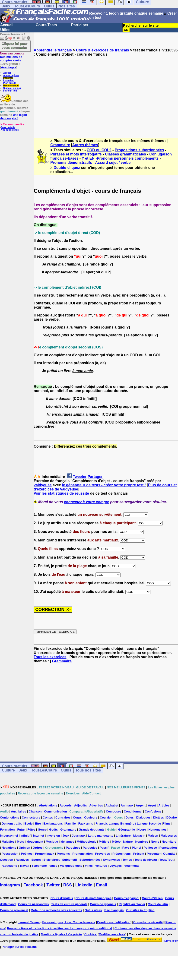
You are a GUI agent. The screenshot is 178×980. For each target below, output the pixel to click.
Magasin (139, 836)
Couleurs (91, 817)
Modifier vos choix (112, 934)
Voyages (116, 866)
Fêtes (32, 830)
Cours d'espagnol (127, 898)
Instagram (10, 885)
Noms (155, 842)
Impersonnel (9, 836)
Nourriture (169, 842)
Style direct (51, 860)
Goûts (54, 830)
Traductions (9, 866)
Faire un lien (10, 91)
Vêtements (132, 866)
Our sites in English (140, 910)
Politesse (150, 848)
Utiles (5, 30)
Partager (95, 477)
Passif (104, 848)
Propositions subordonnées (139, 150)
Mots (20, 842)
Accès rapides (11, 75)
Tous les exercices (50, 657)
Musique (52, 842)
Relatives (22, 860)
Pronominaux (45, 854)
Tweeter (80, 477)
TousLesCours (27, 6)
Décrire (172, 817)
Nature (128, 842)
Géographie (127, 830)
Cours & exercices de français (103, 50)
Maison (153, 836)
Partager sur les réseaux (19, 947)
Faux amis (86, 824)
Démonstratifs (12, 824)
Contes (48, 817)
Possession (10, 854)
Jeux (6, 6)
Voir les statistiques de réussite (61, 493)
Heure (142, 830)
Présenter (154, 854)
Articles (164, 805)
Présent (139, 854)
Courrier (106, 817)
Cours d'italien (152, 898)
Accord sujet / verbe (113, 163)
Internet (38, 836)
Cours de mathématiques (94, 898)
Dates (129, 817)
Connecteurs (31, 817)
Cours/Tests (46, 25)
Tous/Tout (167, 860)
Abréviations (48, 805)
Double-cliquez (67, 168)
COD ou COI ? (99, 150)
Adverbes (96, 805)
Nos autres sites (10, 130)
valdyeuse (43, 485)
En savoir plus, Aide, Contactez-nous (69, 922)
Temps (127, 860)
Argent (141, 805)
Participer (80, 25)
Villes (89, 866)
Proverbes (103, 854)
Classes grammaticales (126, 154)
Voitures (101, 866)
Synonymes (112, 860)
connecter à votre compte (87, 502)
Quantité (169, 854)
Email (102, 885)
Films (167, 824)
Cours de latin (158, 904)
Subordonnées (90, 860)
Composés (114, 811)
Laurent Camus (29, 922)
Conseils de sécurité (148, 922)
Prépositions (122, 854)
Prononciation (82, 854)
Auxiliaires (19, 811)
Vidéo (53, 866)
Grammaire (60, 145)
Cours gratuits (14, 766)
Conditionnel (133, 811)
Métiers (104, 842)
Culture (8, 770)
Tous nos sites (88, 770)
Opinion (24, 848)
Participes (73, 848)
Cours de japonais (103, 904)
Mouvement (35, 842)
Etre (38, 824)
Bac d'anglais (114, 910)
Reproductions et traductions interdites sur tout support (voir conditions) (59, 928)
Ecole (29, 824)
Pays (126, 848)
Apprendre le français (53, 50)
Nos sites (67, 6)
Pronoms (63, 854)
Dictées (159, 817)
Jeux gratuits (8, 127)
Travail (24, 866)
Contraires (63, 817)
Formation (7, 830)
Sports (36, 860)
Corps (77, 817)
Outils (49, 6)
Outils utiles (93, 910)
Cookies (90, 934)
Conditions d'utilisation (114, 922)
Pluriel (137, 848)
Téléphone (39, 866)
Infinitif (25, 836)
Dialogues (143, 817)
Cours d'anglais (62, 898)
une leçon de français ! (13, 117)
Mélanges (67, 842)
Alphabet (112, 805)
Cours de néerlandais (33, 904)
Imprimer (8, 78)
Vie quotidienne (71, 866)
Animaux (127, 805)
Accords (66, 805)
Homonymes (158, 830)
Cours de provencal (14, 910)
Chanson (35, 811)
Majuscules (169, 836)
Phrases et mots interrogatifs (76, 154)
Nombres (142, 842)
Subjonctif (70, 860)
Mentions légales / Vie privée (61, 934)
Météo (116, 842)
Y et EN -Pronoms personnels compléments (120, 158)
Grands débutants (92, 830)
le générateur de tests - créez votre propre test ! (104, 485)
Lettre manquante (101, 836)
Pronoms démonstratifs (71, 163)
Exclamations (53, 824)
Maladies (8, 842)
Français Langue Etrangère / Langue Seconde (128, 824)
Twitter (53, 885)
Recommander (11, 86)
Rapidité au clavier (132, 904)
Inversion (53, 836)
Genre (42, 830)
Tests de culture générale (69, 904)
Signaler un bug (12, 88)
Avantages (8, 67)
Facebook (33, 885)
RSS (68, 885)
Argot (152, 805)
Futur (21, 830)
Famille (71, 824)
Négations (9, 848)
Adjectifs (81, 805)
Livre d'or (8, 81)
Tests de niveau (146, 860)
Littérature (123, 836)
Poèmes (27, 854)
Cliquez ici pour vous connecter (15, 45)
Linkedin (84, 885)
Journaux (79, 836)
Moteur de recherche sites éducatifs (56, 910)
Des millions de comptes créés (12, 57)
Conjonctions (10, 817)
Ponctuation (168, 848)
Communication (55, 811)
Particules (90, 848)
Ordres (38, 848)
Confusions (153, 811)
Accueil (7, 25)
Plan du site (10, 83)
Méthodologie (87, 842)
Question (6, 860)
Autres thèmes (85, 145)
